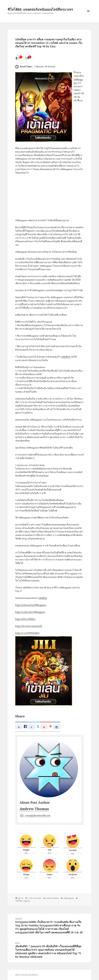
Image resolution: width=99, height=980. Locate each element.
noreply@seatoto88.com (35, 815)
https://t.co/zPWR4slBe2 (27, 633)
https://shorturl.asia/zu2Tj (29, 626)
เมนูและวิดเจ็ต (88, 11)
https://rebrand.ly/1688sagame (31, 605)
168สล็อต (66, 357)
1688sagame (69, 898)
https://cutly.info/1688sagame (30, 612)
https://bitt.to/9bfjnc (25, 619)
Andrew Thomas (34, 809)
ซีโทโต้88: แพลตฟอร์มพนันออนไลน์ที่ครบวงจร (40, 9)
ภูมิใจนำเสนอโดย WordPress (27, 975)
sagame (27, 901)
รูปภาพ (21, 898)
